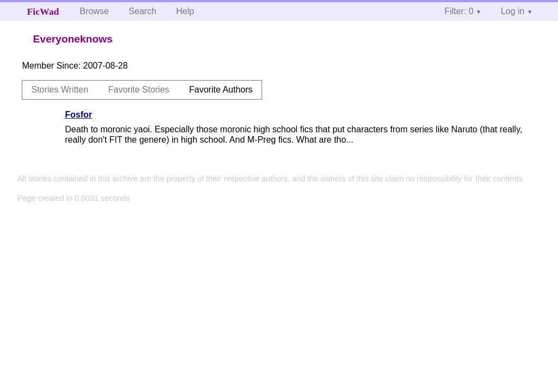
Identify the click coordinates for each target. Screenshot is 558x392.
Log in (513, 11)
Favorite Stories (139, 90)
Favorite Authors (221, 90)
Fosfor (78, 115)
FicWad (43, 11)
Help (185, 11)
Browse (94, 11)
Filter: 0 (459, 11)
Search (142, 11)
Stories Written (60, 90)
